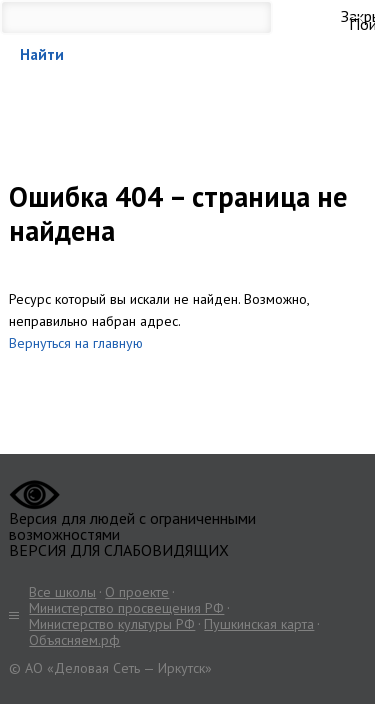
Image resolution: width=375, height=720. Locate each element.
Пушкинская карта (259, 624)
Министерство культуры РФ (112, 624)
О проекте (137, 592)
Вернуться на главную (76, 343)
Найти (42, 54)
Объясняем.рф (74, 640)
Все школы (62, 592)
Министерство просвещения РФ (126, 608)
